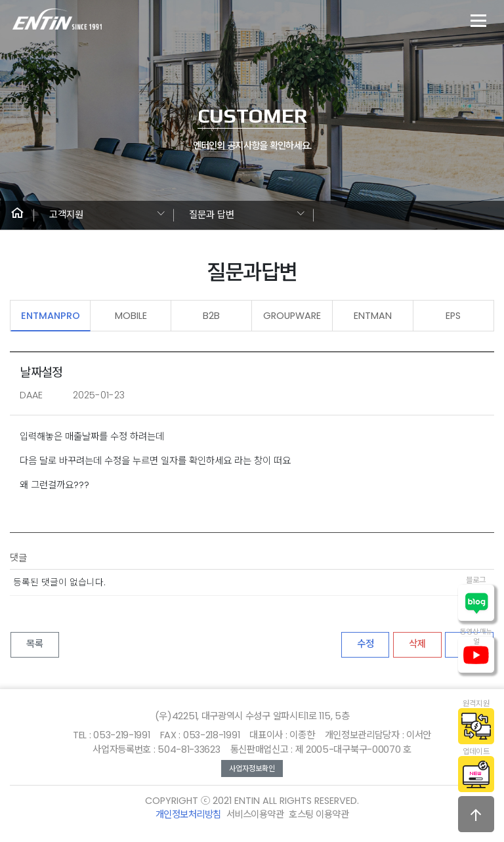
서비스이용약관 (255, 814)
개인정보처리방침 (188, 814)
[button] (17, 215)
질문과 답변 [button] (212, 215)
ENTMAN (373, 316)
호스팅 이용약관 (319, 814)
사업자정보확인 (252, 768)
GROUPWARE (292, 316)
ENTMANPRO (51, 316)
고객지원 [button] (66, 215)
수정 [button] (366, 644)
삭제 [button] (417, 644)
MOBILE (131, 316)
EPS (453, 316)
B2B (211, 316)
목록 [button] (35, 644)
